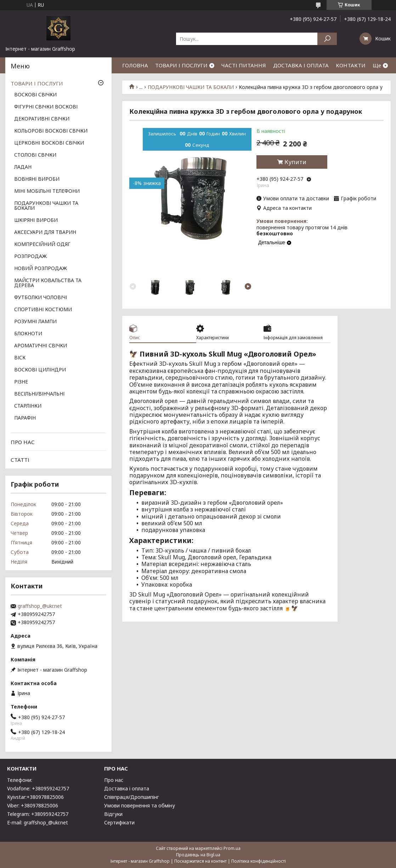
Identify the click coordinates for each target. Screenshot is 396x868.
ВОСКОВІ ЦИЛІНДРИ (40, 370)
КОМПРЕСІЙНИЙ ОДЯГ (42, 245)
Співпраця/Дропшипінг (132, 797)
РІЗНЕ (21, 382)
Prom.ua (232, 848)
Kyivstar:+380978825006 (35, 797)
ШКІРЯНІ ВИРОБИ (36, 220)
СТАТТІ (20, 460)
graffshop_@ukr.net (40, 606)
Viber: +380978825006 (33, 805)
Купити (295, 162)
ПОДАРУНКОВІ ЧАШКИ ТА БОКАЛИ (191, 87)
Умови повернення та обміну (140, 805)
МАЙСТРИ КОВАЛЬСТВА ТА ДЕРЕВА (48, 283)
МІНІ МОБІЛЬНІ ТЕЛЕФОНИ (47, 191)
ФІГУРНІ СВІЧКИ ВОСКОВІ (46, 107)
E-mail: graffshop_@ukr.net (38, 822)
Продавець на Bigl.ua (198, 855)
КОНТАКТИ (351, 65)
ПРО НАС (23, 442)
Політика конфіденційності (259, 861)
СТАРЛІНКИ (28, 406)
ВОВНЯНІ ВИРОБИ (37, 179)
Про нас (114, 780)
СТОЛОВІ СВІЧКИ (35, 155)
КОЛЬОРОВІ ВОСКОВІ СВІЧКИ (51, 131)
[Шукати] (327, 39)
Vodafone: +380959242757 (38, 788)
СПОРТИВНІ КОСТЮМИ (43, 310)
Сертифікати (119, 822)
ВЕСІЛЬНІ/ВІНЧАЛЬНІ (39, 394)
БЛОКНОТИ (28, 334)
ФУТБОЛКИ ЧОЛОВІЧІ (41, 298)
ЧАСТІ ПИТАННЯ (244, 65)
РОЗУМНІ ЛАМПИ (35, 322)
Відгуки (113, 814)
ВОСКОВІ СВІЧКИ (35, 95)
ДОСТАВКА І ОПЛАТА (301, 65)
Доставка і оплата (127, 788)
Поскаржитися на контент (200, 861)
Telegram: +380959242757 (38, 814)
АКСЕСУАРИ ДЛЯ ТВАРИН (45, 233)
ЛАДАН (23, 167)
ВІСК (20, 358)
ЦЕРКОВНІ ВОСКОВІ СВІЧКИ (49, 143)
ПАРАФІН (25, 418)
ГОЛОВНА (135, 65)
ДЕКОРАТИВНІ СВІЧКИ (42, 119)
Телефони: (20, 780)
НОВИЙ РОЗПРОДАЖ (41, 269)
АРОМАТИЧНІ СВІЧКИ (41, 346)
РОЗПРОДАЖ (30, 257)
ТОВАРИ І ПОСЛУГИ (181, 65)
